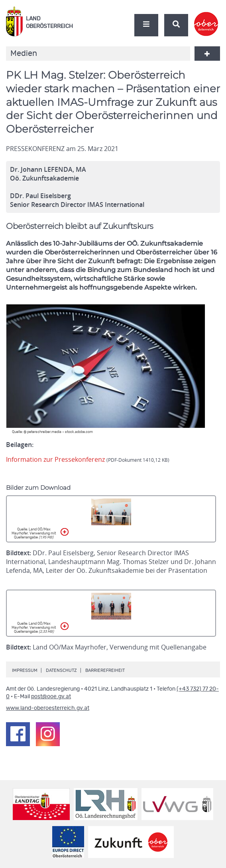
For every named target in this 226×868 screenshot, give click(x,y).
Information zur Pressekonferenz (88, 459)
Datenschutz (61, 670)
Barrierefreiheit (105, 670)
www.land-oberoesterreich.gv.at (48, 708)
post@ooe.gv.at (51, 697)
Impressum (25, 670)
